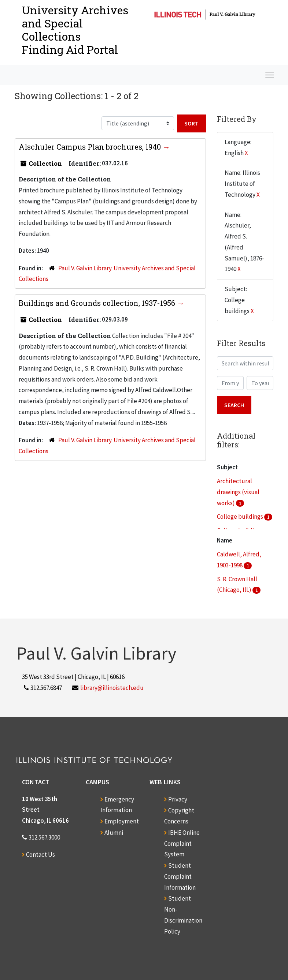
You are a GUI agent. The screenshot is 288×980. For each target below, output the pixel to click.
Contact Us (40, 855)
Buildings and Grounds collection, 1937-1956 (98, 303)
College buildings (241, 517)
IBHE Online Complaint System (182, 844)
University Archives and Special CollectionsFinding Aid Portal (75, 30)
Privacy (178, 799)
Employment (122, 821)
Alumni (114, 833)
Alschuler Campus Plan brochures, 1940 (91, 147)
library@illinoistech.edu (112, 688)
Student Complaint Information (180, 876)
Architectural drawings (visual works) (238, 492)
